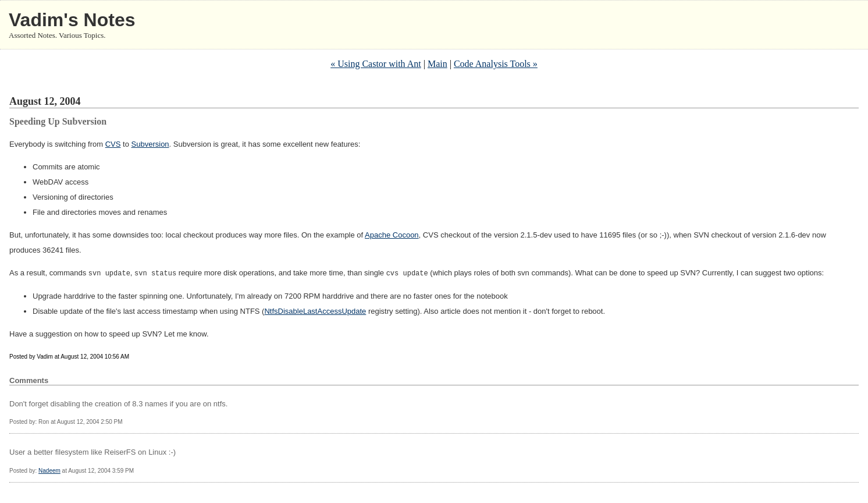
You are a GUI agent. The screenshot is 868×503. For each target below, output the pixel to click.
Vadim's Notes (72, 20)
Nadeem (49, 470)
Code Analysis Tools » (496, 64)
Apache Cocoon (392, 235)
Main (437, 64)
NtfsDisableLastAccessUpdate (315, 311)
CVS (113, 144)
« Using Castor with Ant (376, 64)
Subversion (150, 144)
